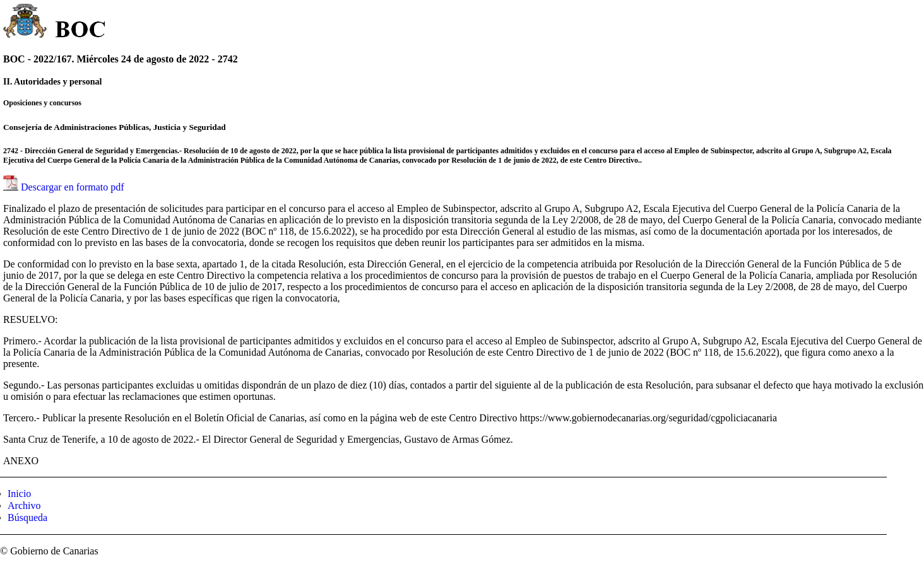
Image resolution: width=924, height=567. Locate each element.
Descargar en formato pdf (73, 187)
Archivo (24, 506)
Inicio (19, 494)
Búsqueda (27, 517)
